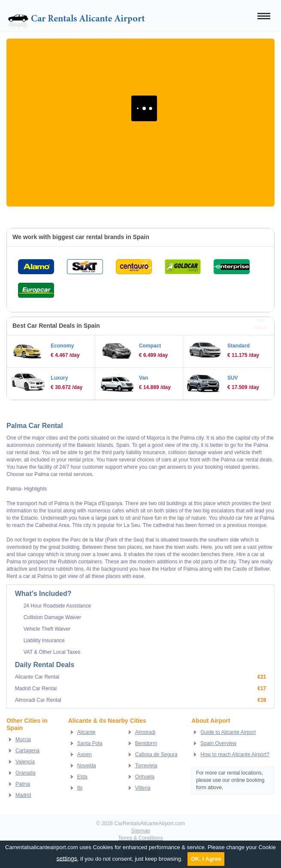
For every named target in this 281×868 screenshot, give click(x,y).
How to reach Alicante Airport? (235, 754)
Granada (26, 773)
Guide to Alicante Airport (228, 732)
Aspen (85, 754)
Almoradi (145, 732)
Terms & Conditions (140, 838)
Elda (82, 777)
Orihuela (145, 777)
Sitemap (140, 831)
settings (67, 858)
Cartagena (27, 751)
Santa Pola (90, 743)
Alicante (86, 732)
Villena (143, 788)
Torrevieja (146, 766)
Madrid (23, 795)
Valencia (25, 762)
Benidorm (146, 743)
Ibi (80, 788)
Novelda (87, 766)
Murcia (23, 739)
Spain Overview (218, 743)
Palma (23, 784)
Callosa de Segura (156, 754)
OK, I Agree (206, 859)
